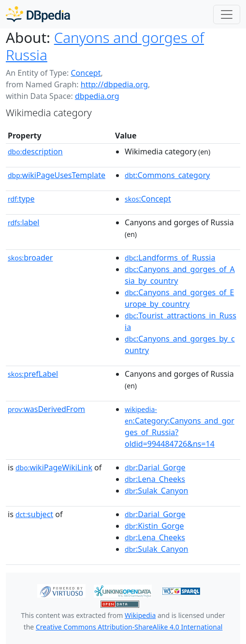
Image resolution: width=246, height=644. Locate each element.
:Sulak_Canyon (156, 491)
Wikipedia (140, 615)
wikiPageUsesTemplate (57, 175)
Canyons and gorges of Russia (105, 46)
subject (34, 514)
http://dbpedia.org (114, 84)
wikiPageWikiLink (54, 467)
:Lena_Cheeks (155, 479)
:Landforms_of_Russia (170, 258)
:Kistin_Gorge (154, 526)
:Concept (148, 199)
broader (30, 258)
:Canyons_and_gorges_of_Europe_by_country (179, 298)
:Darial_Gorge (155, 467)
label (24, 222)
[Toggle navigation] (227, 14)
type (21, 199)
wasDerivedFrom (46, 409)
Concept (86, 73)
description (35, 151)
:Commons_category (167, 175)
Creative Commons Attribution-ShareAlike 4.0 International (129, 627)
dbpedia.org (97, 96)
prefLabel (33, 374)
